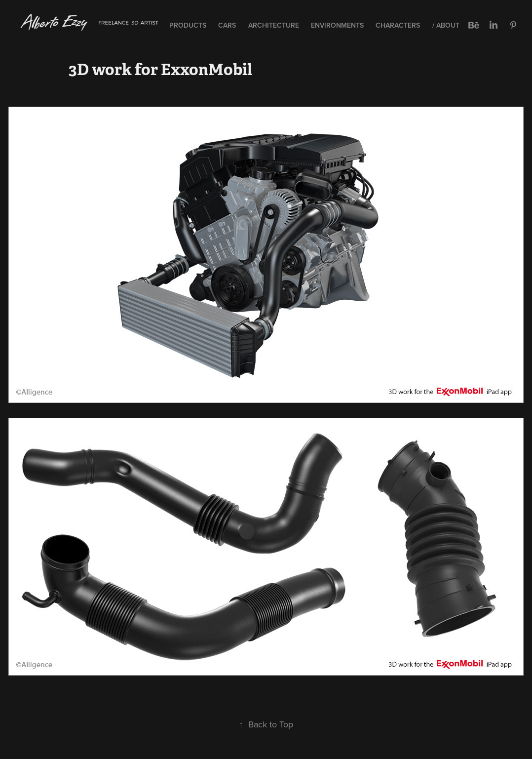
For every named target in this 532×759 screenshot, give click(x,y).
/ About (446, 25)
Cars (227, 25)
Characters (398, 25)
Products (188, 25)
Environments (337, 25)
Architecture (274, 25)
